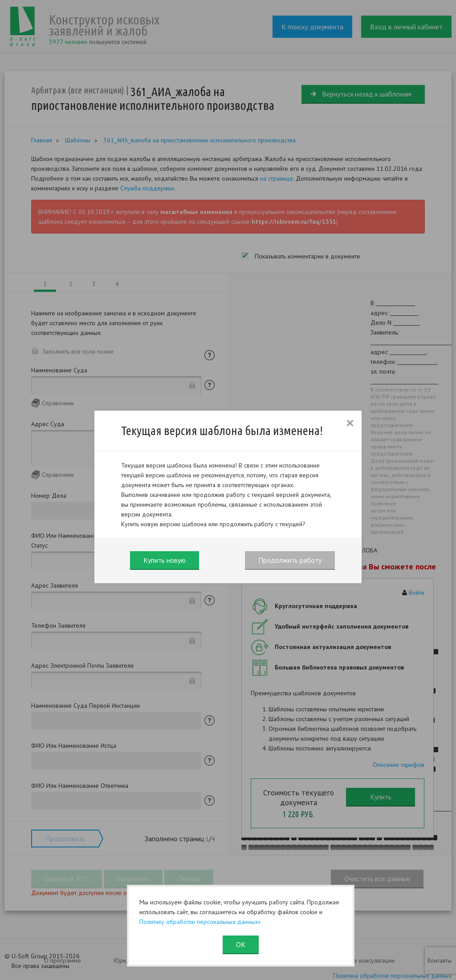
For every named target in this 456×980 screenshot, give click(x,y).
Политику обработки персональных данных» (200, 922)
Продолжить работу (290, 560)
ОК (241, 944)
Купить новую (165, 560)
